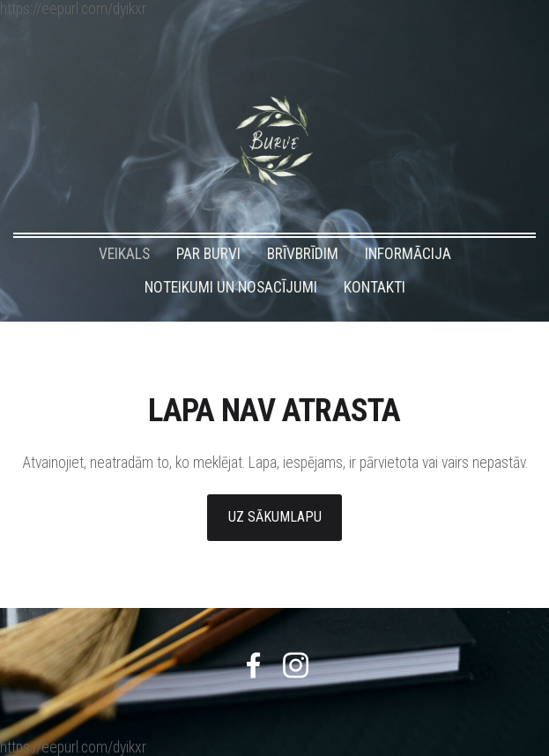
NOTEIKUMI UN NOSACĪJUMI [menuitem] (231, 287)
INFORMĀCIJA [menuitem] (408, 254)
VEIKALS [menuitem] (124, 254)
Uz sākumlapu (275, 517)
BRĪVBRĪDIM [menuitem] (303, 254)
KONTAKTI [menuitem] (375, 287)
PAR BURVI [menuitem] (208, 254)
